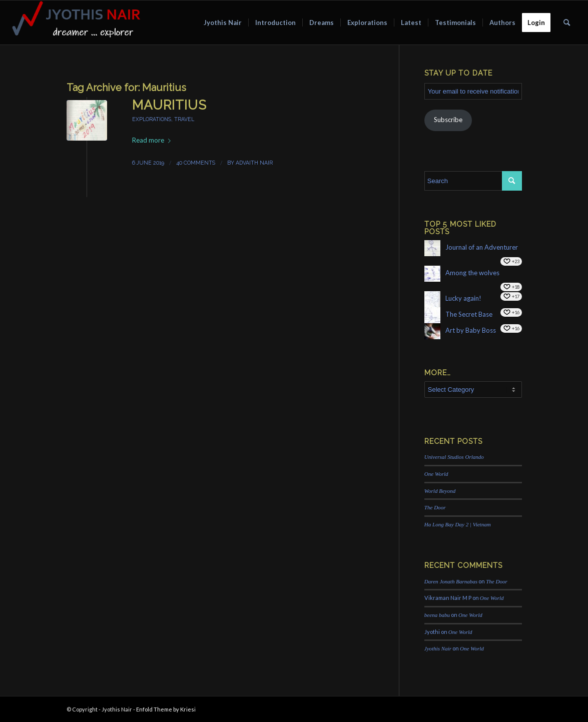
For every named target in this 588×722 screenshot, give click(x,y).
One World (436, 474)
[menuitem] (223, 23)
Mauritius (169, 105)
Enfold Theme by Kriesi (166, 709)
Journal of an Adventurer (482, 247)
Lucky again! (463, 298)
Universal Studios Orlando (454, 457)
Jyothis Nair (438, 648)
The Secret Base (469, 314)
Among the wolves (472, 273)
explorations (152, 119)
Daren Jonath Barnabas (451, 581)
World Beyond (440, 491)
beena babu (437, 615)
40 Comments (196, 163)
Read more (153, 140)
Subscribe (448, 120)
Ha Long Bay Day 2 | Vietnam (458, 524)
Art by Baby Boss (471, 330)
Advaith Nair (254, 163)
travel (184, 119)
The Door (435, 507)
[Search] (567, 23)
